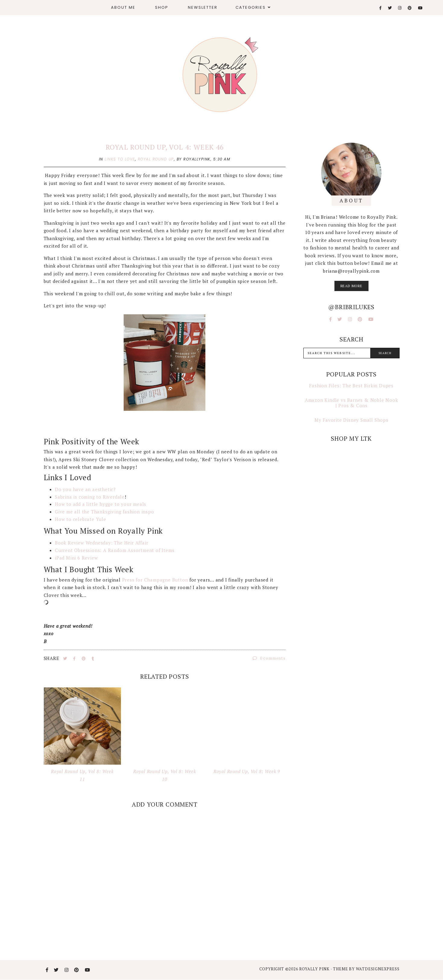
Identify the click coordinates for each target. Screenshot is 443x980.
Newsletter (203, 7)
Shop (162, 7)
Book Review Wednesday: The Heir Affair (101, 543)
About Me (123, 7)
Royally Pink (315, 969)
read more (351, 286)
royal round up (156, 159)
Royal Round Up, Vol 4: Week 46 (165, 147)
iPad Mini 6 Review (76, 558)
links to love (120, 159)
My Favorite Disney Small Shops (351, 420)
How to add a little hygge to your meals (101, 504)
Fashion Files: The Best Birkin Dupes (351, 385)
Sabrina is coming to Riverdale (90, 497)
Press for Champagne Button (155, 580)
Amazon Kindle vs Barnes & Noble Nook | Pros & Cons (351, 403)
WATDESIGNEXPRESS (378, 969)
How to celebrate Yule (81, 519)
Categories (251, 7)
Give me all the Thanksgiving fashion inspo (104, 512)
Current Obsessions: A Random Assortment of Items (115, 550)
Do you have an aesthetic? (86, 489)
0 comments (269, 658)
